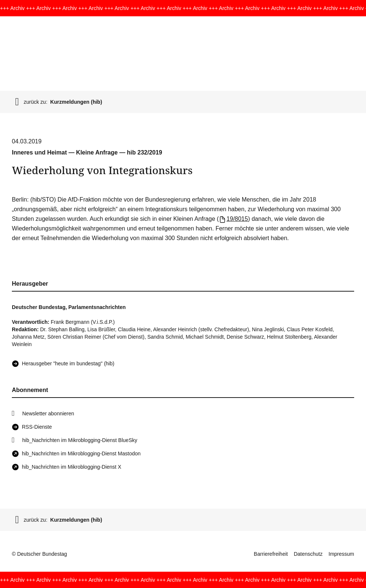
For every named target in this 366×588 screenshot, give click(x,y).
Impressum (341, 554)
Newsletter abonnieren (48, 413)
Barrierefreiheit (271, 554)
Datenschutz (308, 554)
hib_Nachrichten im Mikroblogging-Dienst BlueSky (80, 440)
